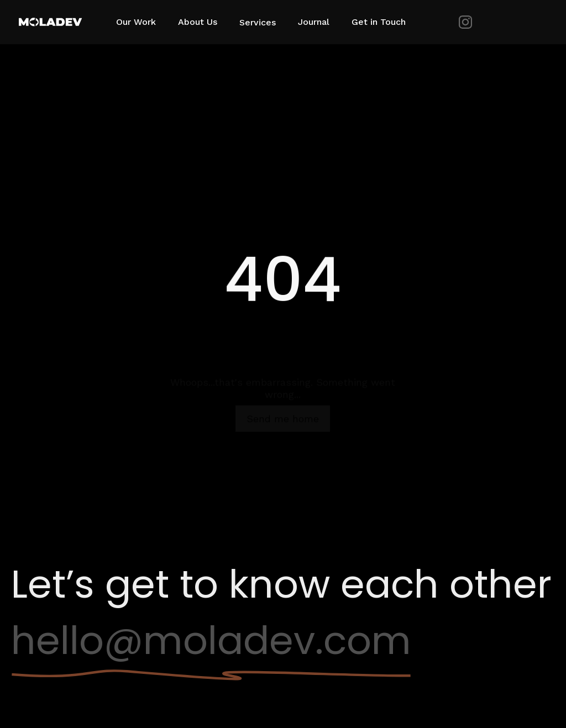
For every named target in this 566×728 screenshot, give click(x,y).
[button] (263, 22)
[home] (55, 22)
